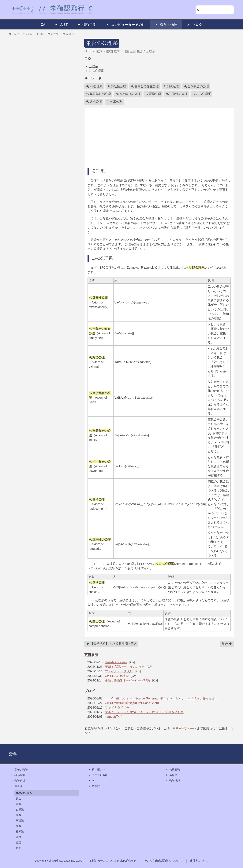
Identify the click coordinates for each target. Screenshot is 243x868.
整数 (19, 815)
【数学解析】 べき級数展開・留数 (112, 644)
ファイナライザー (117, 708)
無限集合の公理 (99, 94)
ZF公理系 (94, 86)
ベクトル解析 (98, 775)
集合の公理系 (102, 43)
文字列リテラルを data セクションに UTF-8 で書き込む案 (144, 712)
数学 (13, 754)
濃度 (19, 837)
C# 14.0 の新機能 (117, 676)
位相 (19, 848)
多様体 (171, 775)
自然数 (20, 809)
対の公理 (171, 86)
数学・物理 (166, 25)
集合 (227, 644)
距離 (19, 842)
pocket (68, 34)
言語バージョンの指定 (129, 667)
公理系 (93, 66)
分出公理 (114, 102)
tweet (14, 34)
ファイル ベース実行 (119, 671)
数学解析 (18, 781)
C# (43, 25)
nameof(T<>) (114, 717)
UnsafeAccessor (116, 662)
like (40, 34)
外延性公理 (117, 86)
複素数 (20, 831)
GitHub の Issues (185, 728)
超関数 (94, 786)
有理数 (20, 820)
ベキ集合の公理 (128, 94)
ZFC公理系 (96, 71)
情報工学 (87, 25)
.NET (61, 25)
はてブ (53, 34)
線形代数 (18, 775)
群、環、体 (97, 770)
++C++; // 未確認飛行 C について (163, 861)
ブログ (195, 25)
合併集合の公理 (196, 86)
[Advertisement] (159, 137)
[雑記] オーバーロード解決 (132, 680)
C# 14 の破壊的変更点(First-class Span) (132, 703)
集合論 (17, 786)
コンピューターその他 (125, 25)
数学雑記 (173, 781)
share (28, 34)
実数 (19, 826)
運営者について (199, 861)
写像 (19, 804)
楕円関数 (173, 770)
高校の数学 (19, 770)
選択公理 (94, 102)
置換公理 (153, 94)
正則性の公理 (177, 94)
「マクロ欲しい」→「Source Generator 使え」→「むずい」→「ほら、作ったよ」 (162, 698)
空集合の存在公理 (145, 86)
